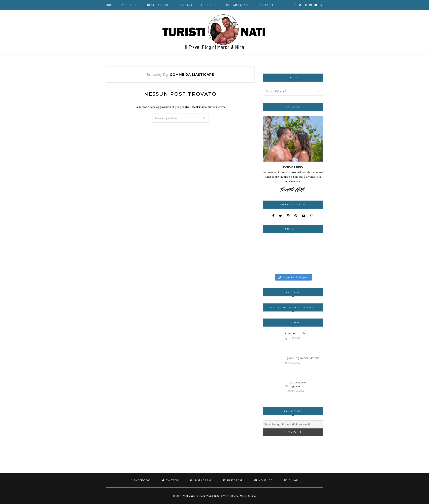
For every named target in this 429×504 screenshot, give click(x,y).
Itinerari (186, 5)
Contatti (266, 5)
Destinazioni (158, 5)
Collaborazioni (239, 5)
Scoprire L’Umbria (296, 333)
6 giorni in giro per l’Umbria (302, 358)
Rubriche (208, 5)
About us (129, 5)
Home (110, 5)
